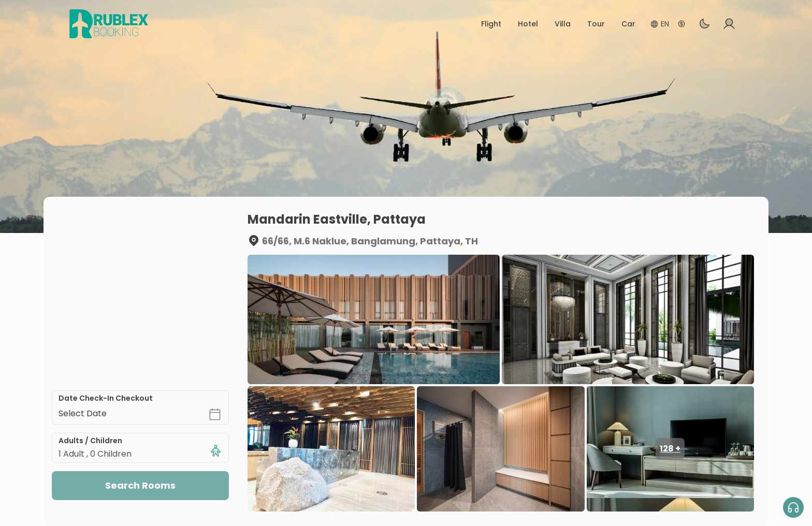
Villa (563, 24)
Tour (596, 24)
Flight (491, 24)
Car (628, 24)
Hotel (528, 24)
